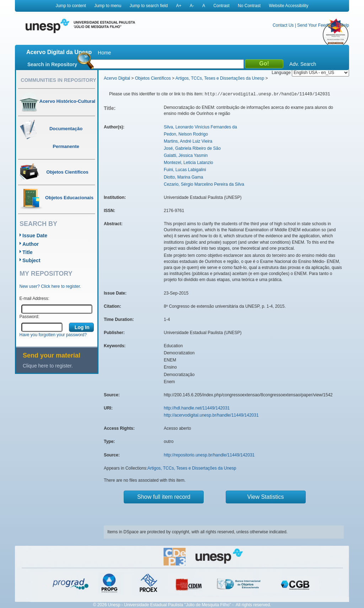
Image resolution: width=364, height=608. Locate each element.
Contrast (221, 6)
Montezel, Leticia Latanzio (189, 163)
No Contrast (249, 6)
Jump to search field (149, 6)
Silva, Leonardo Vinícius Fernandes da (200, 127)
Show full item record (164, 497)
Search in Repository (52, 64)
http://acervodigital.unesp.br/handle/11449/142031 (211, 415)
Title (28, 252)
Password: (30, 317)
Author (31, 244)
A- (192, 6)
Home (104, 53)
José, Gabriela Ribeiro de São (192, 148)
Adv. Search (303, 64)
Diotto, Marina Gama (184, 177)
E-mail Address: (34, 298)
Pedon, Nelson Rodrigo (186, 134)
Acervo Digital (117, 78)
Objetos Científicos (153, 78)
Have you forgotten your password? (53, 335)
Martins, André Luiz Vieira (188, 141)
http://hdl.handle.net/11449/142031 (197, 408)
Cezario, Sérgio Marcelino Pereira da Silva (204, 184)
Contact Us (283, 25)
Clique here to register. (48, 366)
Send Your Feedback (317, 25)
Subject (31, 260)
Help (345, 25)
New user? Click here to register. (50, 286)
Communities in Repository (58, 80)
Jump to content (71, 6)
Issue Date (35, 236)
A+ (179, 6)
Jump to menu (108, 6)
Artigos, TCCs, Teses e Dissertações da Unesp (220, 78)
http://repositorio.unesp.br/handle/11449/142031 (209, 455)
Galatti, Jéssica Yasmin (186, 155)
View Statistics (266, 497)
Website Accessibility (288, 6)
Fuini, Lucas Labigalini (185, 170)
